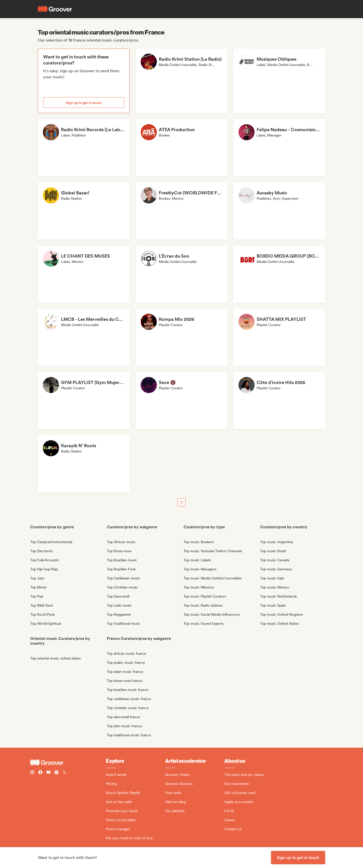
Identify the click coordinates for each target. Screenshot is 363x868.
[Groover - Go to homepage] (68, 762)
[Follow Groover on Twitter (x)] (65, 773)
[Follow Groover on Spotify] (56, 773)
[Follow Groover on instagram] (32, 773)
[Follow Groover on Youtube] (48, 773)
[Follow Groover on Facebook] (40, 773)
